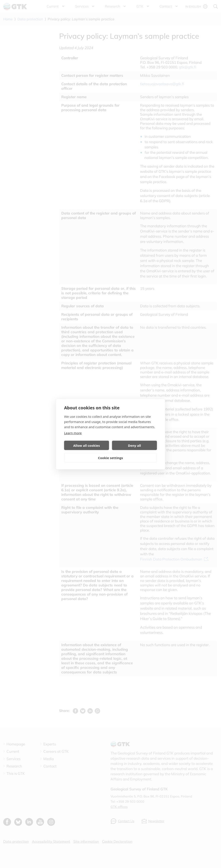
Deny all (134, 445)
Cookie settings (110, 458)
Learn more (73, 433)
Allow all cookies (87, 445)
